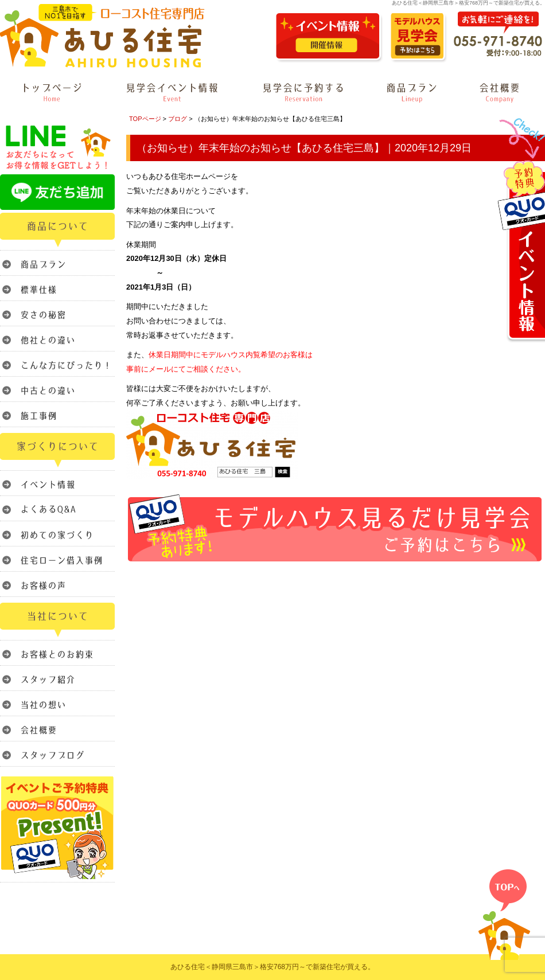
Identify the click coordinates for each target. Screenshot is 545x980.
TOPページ (145, 119)
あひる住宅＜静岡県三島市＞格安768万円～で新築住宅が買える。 (272, 967)
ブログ (178, 119)
